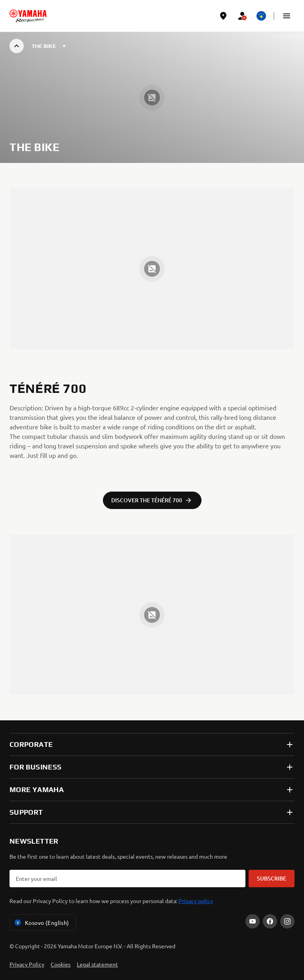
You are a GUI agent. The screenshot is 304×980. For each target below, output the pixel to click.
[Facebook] (270, 921)
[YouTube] (253, 921)
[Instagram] (287, 921)
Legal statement (97, 964)
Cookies (61, 964)
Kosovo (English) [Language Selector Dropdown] (41, 923)
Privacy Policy (27, 964)
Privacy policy (196, 901)
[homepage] (28, 16)
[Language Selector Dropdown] (261, 16)
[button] (287, 16)
